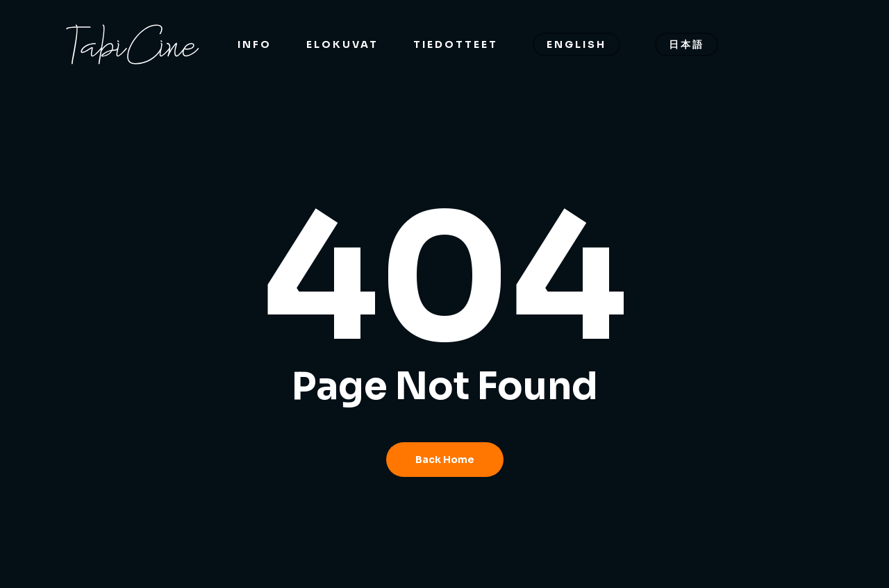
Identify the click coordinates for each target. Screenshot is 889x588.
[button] (863, 7)
